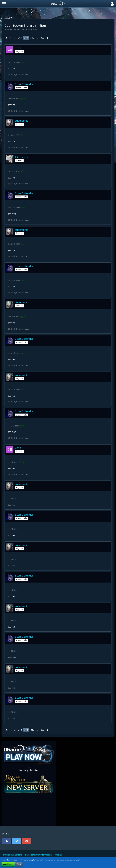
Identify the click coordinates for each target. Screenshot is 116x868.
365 (42, 38)
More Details (8, 864)
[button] (4, 4)
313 (20, 38)
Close (19, 864)
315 (32, 38)
